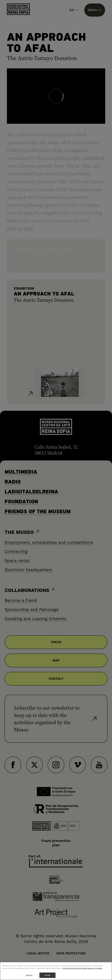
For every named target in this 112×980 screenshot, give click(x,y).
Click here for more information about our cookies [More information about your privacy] (82, 971)
